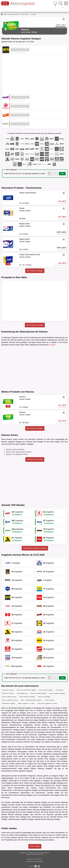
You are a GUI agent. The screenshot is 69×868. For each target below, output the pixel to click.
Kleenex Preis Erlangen (44, 697)
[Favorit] (64, 19)
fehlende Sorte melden (35, 459)
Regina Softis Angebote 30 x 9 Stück (47, 703)
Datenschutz (39, 859)
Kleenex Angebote (49, 700)
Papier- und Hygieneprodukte (11, 14)
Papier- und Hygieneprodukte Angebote (31, 700)
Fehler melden (35, 846)
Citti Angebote (60, 690)
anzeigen (52, 345)
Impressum (30, 859)
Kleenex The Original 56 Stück (17, 454)
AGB (34, 859)
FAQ (31, 861)
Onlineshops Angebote (8, 690)
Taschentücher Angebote (8, 703)
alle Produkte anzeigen (35, 271)
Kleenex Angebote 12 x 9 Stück (26, 703)
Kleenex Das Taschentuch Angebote (26, 690)
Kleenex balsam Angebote (46, 690)
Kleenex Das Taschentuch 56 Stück (19, 452)
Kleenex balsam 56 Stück (15, 450)
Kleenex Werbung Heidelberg (27, 697)
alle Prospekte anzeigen (35, 325)
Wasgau (45, 764)
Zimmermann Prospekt (8, 693)
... (30, 14)
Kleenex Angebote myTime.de (10, 700)
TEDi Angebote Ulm (22, 693)
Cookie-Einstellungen (38, 861)
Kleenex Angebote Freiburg (9, 697)
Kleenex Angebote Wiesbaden (57, 693)
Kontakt (27, 861)
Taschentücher (24, 14)
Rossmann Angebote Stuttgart (38, 693)
